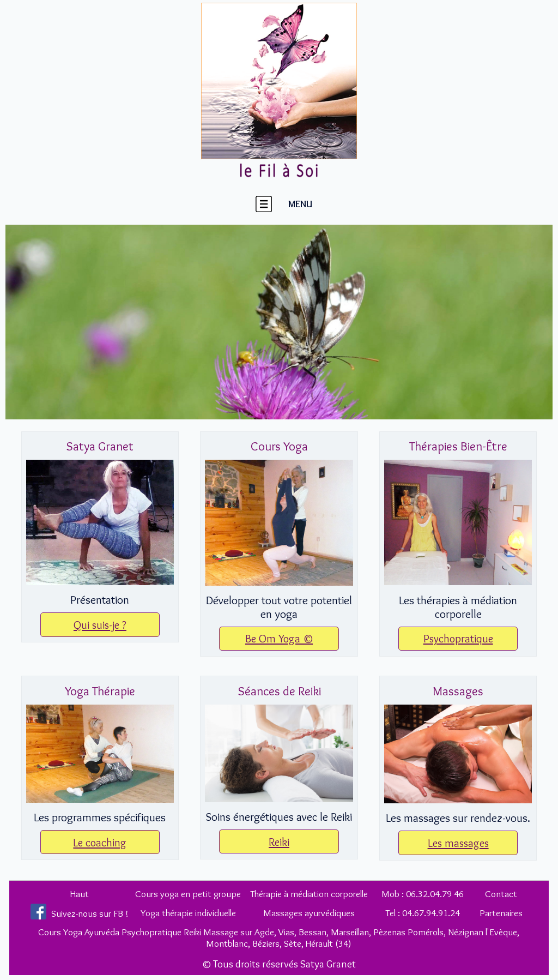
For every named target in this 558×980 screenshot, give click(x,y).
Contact (501, 894)
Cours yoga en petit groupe (188, 894)
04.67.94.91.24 (431, 913)
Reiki (279, 842)
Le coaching (100, 842)
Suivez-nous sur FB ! (90, 913)
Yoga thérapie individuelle (188, 913)
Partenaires (501, 913)
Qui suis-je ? (100, 625)
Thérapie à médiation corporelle (309, 894)
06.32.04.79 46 (435, 894)
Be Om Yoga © (279, 638)
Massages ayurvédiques (309, 913)
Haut (80, 894)
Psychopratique (458, 638)
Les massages (458, 843)
